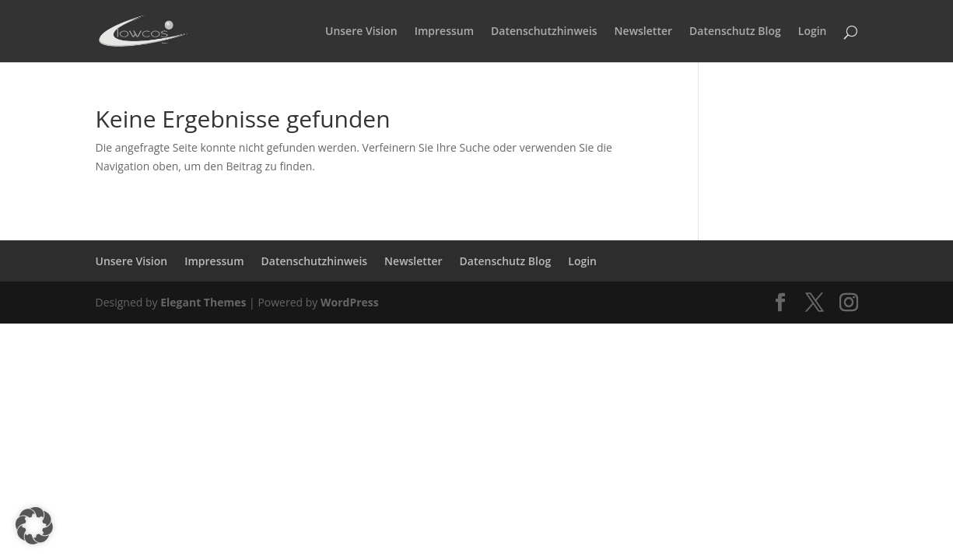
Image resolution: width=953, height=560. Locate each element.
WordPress (350, 302)
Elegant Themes (203, 302)
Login (813, 32)
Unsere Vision (361, 32)
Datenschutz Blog (735, 32)
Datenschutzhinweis (544, 32)
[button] (34, 526)
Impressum (444, 32)
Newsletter (643, 32)
